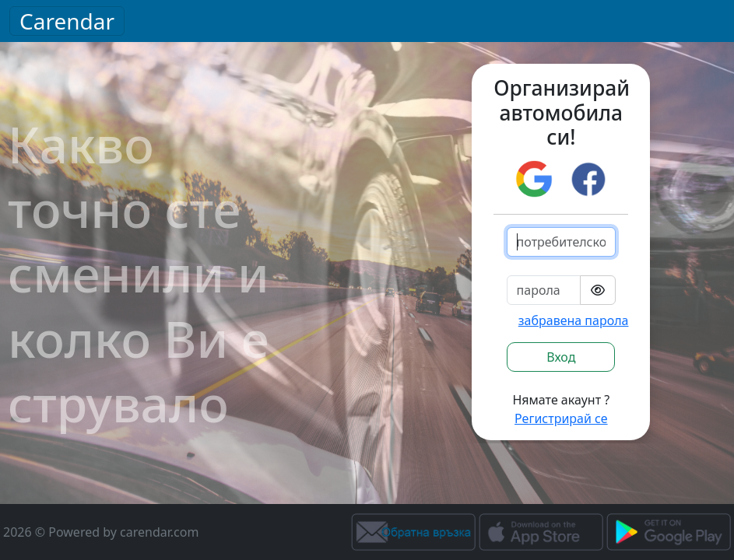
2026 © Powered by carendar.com (101, 532)
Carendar (67, 21)
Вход (561, 357)
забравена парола (574, 320)
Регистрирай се (561, 418)
